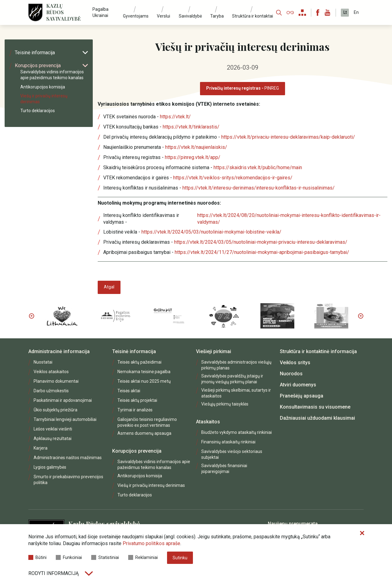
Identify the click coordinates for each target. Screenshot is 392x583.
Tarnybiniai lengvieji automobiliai (65, 419)
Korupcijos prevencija (51, 65)
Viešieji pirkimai (214, 351)
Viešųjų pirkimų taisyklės (225, 404)
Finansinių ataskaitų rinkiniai (228, 442)
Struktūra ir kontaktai (253, 16)
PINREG (243, 88)
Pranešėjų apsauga (302, 396)
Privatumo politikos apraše (151, 543)
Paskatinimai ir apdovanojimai (63, 400)
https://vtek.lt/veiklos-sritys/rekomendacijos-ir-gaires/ (233, 178)
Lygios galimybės (50, 467)
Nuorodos (291, 374)
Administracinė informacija (59, 351)
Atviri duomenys (298, 385)
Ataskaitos (208, 422)
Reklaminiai (143, 557)
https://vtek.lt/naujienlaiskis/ (196, 147)
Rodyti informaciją (61, 573)
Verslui (163, 16)
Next (361, 316)
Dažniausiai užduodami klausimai (317, 418)
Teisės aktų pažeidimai (139, 362)
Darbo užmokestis (51, 391)
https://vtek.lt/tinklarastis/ (191, 127)
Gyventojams (136, 16)
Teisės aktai (129, 391)
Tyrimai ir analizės (135, 410)
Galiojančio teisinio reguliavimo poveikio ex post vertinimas (147, 422)
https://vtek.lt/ (175, 117)
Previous (31, 316)
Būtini (37, 557)
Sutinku (180, 558)
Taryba (217, 16)
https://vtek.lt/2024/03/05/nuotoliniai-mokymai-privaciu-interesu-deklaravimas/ (261, 242)
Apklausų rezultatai (53, 438)
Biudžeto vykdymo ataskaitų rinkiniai (237, 432)
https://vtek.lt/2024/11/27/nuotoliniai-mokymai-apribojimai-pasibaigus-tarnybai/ (262, 252)
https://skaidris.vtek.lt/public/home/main (258, 167)
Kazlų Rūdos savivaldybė (63, 12)
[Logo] (35, 12)
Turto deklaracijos (38, 111)
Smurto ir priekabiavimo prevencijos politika (68, 480)
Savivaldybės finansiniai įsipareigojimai (224, 469)
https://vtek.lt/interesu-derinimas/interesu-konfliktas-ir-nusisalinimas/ (259, 188)
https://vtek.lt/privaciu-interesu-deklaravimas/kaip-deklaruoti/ (288, 137)
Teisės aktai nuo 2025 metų (144, 381)
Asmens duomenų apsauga (144, 433)
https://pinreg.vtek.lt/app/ (193, 157)
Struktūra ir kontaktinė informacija (318, 351)
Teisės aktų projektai (137, 400)
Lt (345, 12)
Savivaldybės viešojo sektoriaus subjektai (232, 454)
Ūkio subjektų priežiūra (55, 410)
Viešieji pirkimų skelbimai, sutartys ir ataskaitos (236, 393)
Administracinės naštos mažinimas (68, 458)
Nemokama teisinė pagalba (144, 372)
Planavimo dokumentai (56, 381)
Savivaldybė (190, 16)
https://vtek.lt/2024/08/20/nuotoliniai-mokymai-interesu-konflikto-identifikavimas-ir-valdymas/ (289, 219)
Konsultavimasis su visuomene (315, 407)
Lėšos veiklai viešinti (53, 429)
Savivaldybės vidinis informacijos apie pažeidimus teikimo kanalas (52, 75)
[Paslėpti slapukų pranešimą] (362, 533)
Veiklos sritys (295, 363)
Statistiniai (105, 557)
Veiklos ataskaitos (51, 372)
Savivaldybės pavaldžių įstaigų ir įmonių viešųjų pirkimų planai (232, 379)
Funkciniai (69, 557)
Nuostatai (43, 362)
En (356, 12)
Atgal (109, 287)
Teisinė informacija (51, 53)
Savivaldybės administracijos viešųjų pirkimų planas (236, 365)
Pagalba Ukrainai (100, 12)
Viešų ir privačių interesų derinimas (44, 99)
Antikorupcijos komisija (43, 87)
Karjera (41, 448)
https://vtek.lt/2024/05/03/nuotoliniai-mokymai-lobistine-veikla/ (211, 232)
